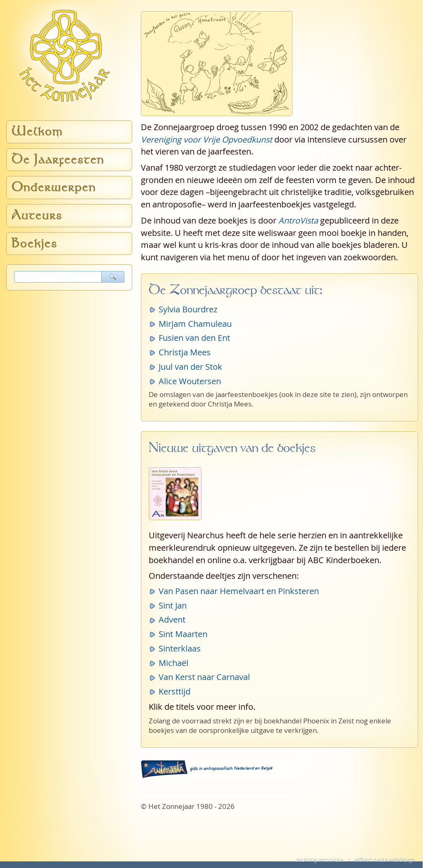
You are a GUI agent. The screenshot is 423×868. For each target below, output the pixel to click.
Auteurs (37, 215)
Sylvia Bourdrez (188, 309)
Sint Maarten (183, 634)
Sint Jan (173, 605)
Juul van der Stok (190, 367)
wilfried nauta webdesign (385, 860)
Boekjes (34, 244)
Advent (172, 619)
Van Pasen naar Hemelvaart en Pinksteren (239, 591)
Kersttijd (175, 691)
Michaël (173, 663)
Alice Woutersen (190, 381)
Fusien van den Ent (194, 338)
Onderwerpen (54, 187)
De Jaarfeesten (58, 160)
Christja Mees (185, 352)
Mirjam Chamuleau (195, 324)
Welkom (37, 132)
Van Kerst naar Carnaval (204, 677)
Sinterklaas (180, 648)
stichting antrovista (320, 860)
